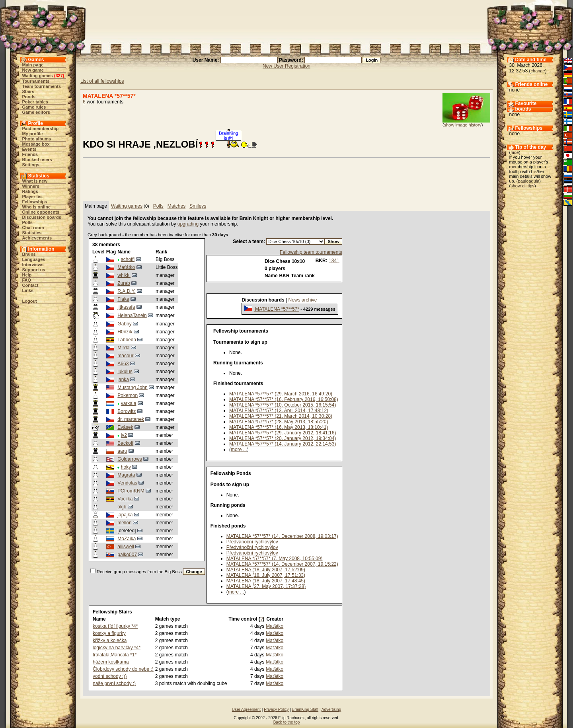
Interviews (33, 265)
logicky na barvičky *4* (117, 648)
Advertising (331, 710)
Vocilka (125, 499)
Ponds (29, 97)
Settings (31, 165)
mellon (124, 523)
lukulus (125, 372)
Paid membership (41, 128)
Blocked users (37, 160)
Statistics (32, 233)
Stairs (28, 91)
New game (33, 70)
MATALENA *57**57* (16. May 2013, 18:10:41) (279, 427)
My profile (33, 134)
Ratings (30, 191)
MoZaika (127, 539)
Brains (29, 254)
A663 (123, 364)
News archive (303, 300)
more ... (239, 450)
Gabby (124, 324)
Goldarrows (130, 459)
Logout (30, 301)
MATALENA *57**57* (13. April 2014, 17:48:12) (279, 411)
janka (123, 380)
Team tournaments (42, 86)
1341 (334, 261)
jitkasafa (126, 307)
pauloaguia (529, 181)
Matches (176, 206)
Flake (123, 299)
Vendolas (127, 483)
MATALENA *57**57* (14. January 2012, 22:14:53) (283, 444)
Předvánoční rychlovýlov (252, 542)
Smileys (198, 206)
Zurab (124, 283)
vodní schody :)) (110, 676)
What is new (35, 181)
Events (29, 149)
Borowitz (127, 411)
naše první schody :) (114, 683)
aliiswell (126, 547)
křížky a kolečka (110, 640)
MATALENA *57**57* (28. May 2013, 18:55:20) (279, 422)
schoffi (128, 259)
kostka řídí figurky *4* (115, 626)
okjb (122, 507)
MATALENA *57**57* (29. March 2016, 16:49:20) (281, 394)
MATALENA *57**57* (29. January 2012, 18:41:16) (283, 433)
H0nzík (125, 332)
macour (125, 356)
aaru (122, 451)
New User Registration (286, 66)
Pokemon (128, 395)
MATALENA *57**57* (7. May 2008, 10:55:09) (275, 559)
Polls (27, 222)
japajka (125, 515)
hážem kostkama (111, 662)
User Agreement (246, 710)
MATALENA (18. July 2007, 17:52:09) (266, 570)
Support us (34, 270)
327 (59, 76)
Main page (33, 65)
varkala (129, 403)
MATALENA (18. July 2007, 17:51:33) (266, 575)
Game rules (34, 107)
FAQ (27, 280)
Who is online (37, 207)
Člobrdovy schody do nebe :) (123, 669)
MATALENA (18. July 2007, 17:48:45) (266, 581)
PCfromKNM (131, 491)
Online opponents (41, 212)
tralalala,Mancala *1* (115, 655)
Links (28, 290)
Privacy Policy (276, 710)
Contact (30, 285)
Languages (34, 259)
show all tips (522, 186)
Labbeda (127, 340)
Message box (36, 144)
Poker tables (35, 102)
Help (27, 275)
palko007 (127, 555)
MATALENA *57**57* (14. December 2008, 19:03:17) (282, 536)
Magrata (126, 475)
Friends (30, 154)
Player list (33, 197)
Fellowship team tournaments (311, 252)
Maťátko (126, 267)
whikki (124, 275)
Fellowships (35, 202)
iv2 (124, 435)
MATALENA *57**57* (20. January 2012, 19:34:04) (283, 438)
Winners (31, 186)
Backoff (125, 443)
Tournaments (36, 81)
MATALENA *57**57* (277, 309)
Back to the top (287, 722)
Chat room (33, 228)
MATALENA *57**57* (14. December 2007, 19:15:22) (282, 564)
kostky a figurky (109, 633)
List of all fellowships (102, 81)
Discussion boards (42, 217)
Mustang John (132, 387)
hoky (126, 467)
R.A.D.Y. (126, 291)
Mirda (123, 348)
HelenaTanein (132, 315)
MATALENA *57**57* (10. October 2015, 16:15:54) (283, 405)
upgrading (188, 224)
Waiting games (38, 76)
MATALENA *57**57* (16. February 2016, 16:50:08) (284, 399)
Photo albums (37, 139)
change (538, 71)
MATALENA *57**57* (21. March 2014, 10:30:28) (281, 416)
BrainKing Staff (305, 710)
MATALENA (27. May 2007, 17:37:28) (266, 586)
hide (515, 152)
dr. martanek (131, 419)
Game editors (36, 112)
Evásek (125, 427)
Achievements (37, 238)
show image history (463, 125)
